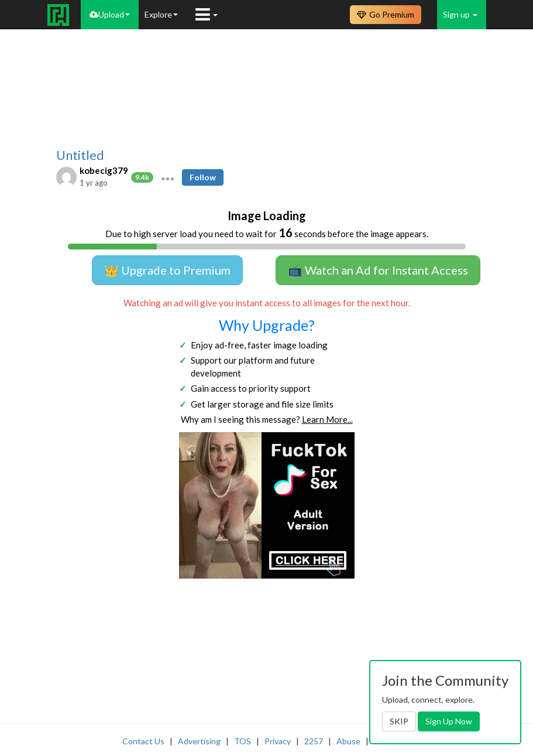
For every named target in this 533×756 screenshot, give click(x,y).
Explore (161, 14)
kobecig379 (104, 170)
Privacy (278, 741)
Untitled (80, 155)
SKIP (399, 721)
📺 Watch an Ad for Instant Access (378, 270)
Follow (203, 177)
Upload (110, 14)
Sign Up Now (449, 721)
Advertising (199, 741)
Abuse (348, 741)
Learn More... (327, 419)
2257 (314, 741)
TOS (243, 741)
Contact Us (143, 741)
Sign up (460, 14)
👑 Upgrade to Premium (167, 270)
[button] (168, 177)
